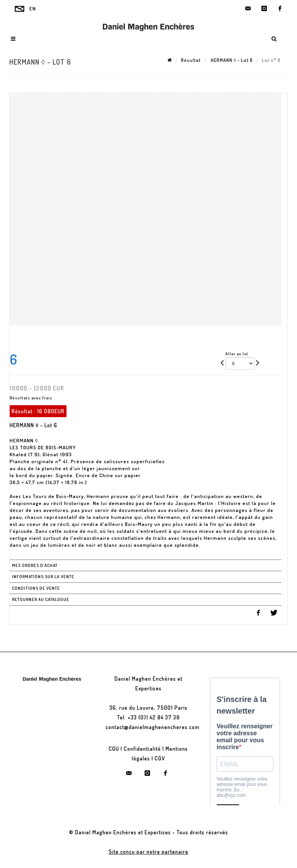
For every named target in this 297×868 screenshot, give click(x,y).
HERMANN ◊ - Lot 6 (231, 60)
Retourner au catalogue (41, 599)
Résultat (191, 60)
